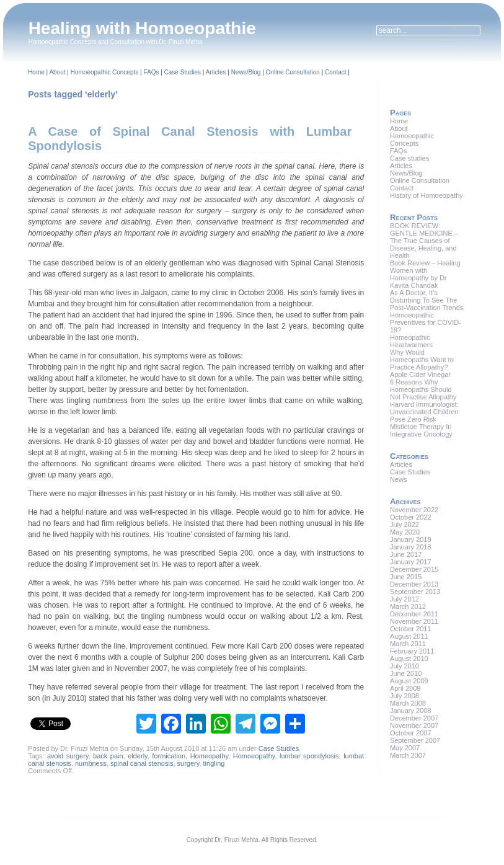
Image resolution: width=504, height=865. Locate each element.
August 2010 (409, 659)
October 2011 (411, 629)
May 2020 (405, 532)
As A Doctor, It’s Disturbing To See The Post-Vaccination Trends (427, 300)
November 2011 (414, 621)
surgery (188, 763)
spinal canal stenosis (142, 763)
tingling (214, 763)
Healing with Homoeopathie (142, 28)
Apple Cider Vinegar (420, 375)
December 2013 (414, 584)
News (399, 479)
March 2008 (408, 703)
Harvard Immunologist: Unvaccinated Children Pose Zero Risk (424, 412)
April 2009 (405, 688)
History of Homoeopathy (427, 195)
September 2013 (415, 592)
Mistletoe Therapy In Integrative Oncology (421, 430)
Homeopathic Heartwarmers (411, 341)
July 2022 (405, 525)
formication (169, 756)
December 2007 (414, 718)
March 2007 (408, 755)
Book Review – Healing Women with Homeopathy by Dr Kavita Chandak (425, 274)
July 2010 (405, 666)
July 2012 (405, 599)
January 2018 (411, 547)
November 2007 (414, 725)
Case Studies (183, 72)
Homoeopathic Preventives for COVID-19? (426, 322)
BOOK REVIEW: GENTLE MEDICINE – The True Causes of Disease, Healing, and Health (424, 241)
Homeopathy (210, 756)
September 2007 (415, 740)
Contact (335, 72)
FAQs (151, 72)
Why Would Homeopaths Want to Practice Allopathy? (422, 360)
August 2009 (409, 681)
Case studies (410, 158)
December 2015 (414, 569)
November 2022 (414, 510)
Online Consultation (293, 72)
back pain (108, 756)
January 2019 (411, 539)
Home (36, 72)
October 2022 (411, 517)
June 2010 (406, 673)
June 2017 (406, 554)
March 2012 (408, 606)
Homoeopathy (254, 756)
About (57, 72)
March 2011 (408, 644)
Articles (216, 72)
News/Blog (246, 72)
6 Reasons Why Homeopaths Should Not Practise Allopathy (423, 389)
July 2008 (405, 696)
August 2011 (409, 636)
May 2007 (405, 748)
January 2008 (411, 711)
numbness (91, 763)
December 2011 (414, 614)
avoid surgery (68, 756)
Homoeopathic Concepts (105, 72)
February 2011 (412, 651)
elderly (138, 756)
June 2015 (406, 577)
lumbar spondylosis (309, 756)
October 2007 (411, 733)
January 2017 (411, 562)
